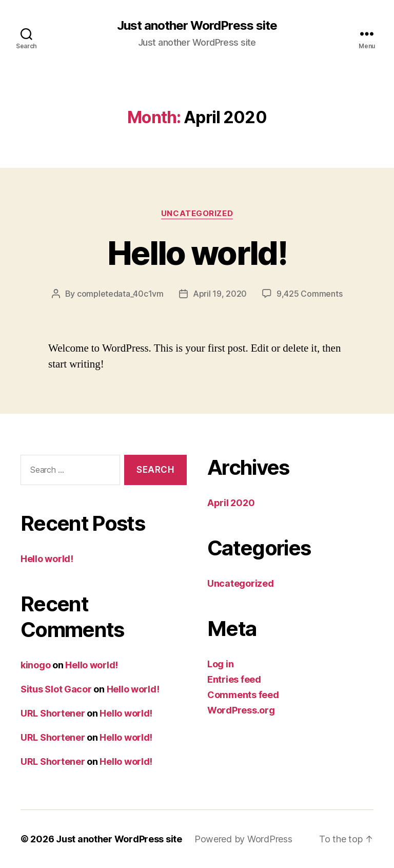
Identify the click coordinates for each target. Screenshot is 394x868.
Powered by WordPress (243, 839)
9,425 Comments (309, 294)
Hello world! (197, 253)
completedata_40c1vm (120, 294)
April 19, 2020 (220, 294)
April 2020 (231, 503)
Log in (220, 664)
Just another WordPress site (197, 26)
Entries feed (234, 679)
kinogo (35, 665)
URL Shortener (53, 713)
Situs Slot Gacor (56, 689)
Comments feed (243, 695)
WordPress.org (241, 710)
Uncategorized (197, 214)
